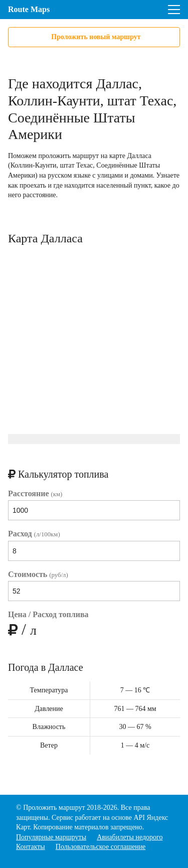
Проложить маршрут (54, 808)
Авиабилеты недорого (130, 837)
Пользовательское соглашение (101, 847)
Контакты (31, 847)
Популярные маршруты (51, 837)
